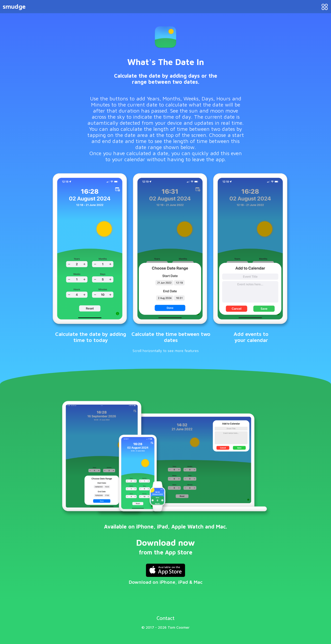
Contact (165, 617)
